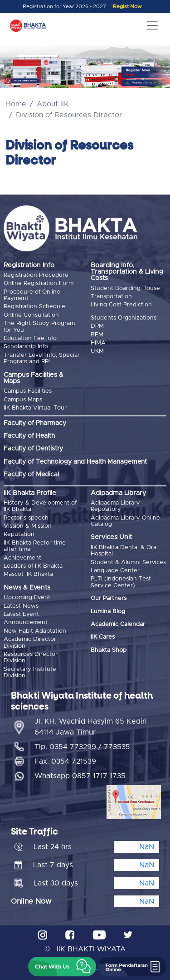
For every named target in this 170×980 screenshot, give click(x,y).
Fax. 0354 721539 (65, 761)
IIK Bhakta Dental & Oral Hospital (124, 551)
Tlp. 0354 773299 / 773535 (82, 747)
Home (16, 104)
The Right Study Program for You (39, 327)
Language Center (115, 571)
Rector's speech (26, 518)
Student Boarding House (125, 288)
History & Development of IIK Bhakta (40, 506)
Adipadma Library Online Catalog (125, 521)
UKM (97, 351)
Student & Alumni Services (128, 562)
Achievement (22, 558)
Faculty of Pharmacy (35, 423)
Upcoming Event (27, 597)
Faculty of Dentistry (33, 449)
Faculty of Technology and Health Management (75, 462)
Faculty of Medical (31, 475)
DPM (97, 326)
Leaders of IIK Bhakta (33, 566)
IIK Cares (103, 637)
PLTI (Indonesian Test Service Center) (121, 582)
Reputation (19, 534)
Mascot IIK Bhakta (28, 574)
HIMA (98, 343)
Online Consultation (31, 315)
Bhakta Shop (109, 650)
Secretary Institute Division (30, 672)
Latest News (21, 606)
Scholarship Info (26, 347)
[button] (62, 967)
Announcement (26, 622)
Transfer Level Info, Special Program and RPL (41, 358)
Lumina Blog (108, 612)
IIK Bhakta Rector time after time (35, 546)
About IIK (53, 104)
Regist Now (127, 7)
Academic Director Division (30, 642)
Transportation (111, 297)
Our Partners (109, 598)
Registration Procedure (36, 275)
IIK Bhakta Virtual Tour (35, 408)
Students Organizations (124, 318)
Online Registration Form (39, 283)
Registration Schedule (34, 307)
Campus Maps (23, 400)
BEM (97, 335)
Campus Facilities (28, 391)
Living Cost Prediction (121, 305)
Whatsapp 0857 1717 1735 (80, 776)
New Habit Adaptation (35, 631)
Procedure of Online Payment (32, 295)
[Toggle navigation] (152, 25)
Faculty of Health (29, 436)
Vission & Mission (28, 526)
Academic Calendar (118, 624)
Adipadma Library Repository (115, 506)
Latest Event (21, 614)
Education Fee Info (30, 338)
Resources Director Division (31, 657)
